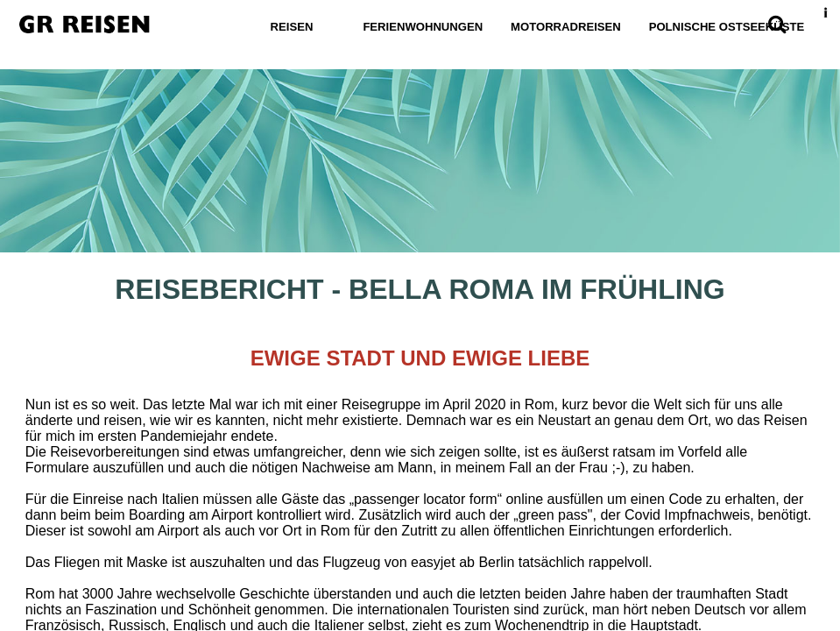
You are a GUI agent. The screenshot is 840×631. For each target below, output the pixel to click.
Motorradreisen (566, 27)
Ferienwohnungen (423, 27)
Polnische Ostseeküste (727, 27)
